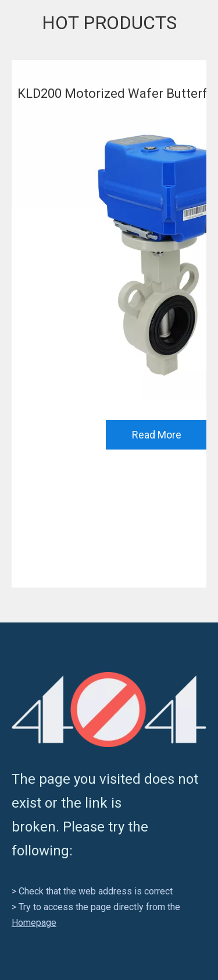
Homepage (34, 923)
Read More (157, 435)
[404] (109, 710)
